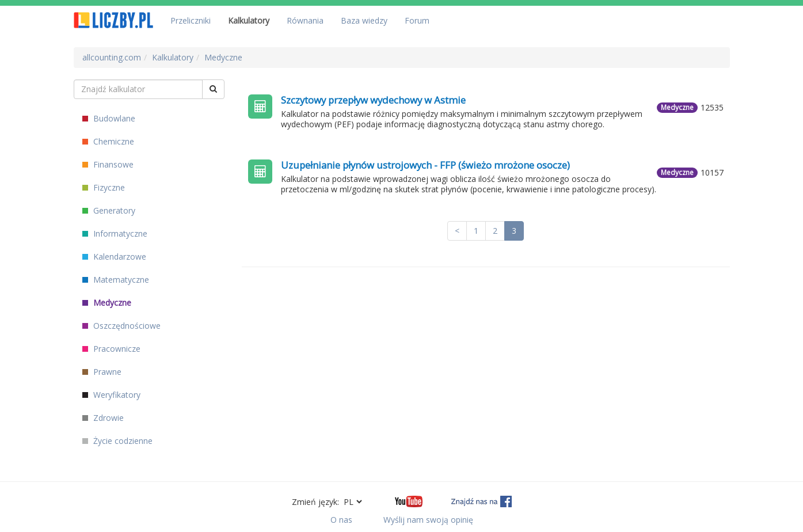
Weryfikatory (111, 395)
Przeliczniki (191, 20)
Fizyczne (104, 187)
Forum (417, 20)
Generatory (109, 210)
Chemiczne (108, 141)
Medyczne (107, 303)
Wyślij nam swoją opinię (428, 520)
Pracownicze (111, 349)
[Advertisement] (486, 359)
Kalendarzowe (114, 256)
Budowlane (109, 118)
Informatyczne (115, 233)
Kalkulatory (249, 20)
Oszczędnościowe (121, 326)
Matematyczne (116, 280)
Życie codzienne (117, 441)
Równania (305, 20)
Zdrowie (103, 418)
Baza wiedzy (364, 20)
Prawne (102, 372)
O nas (341, 520)
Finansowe (108, 164)
